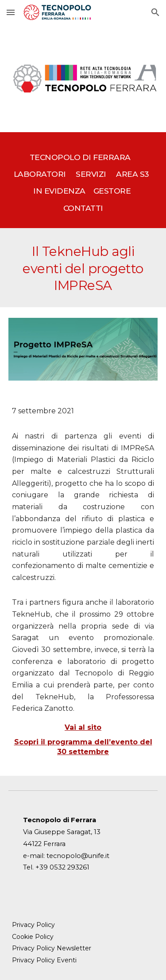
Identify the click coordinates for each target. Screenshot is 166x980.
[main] (83, 180)
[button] (11, 12)
